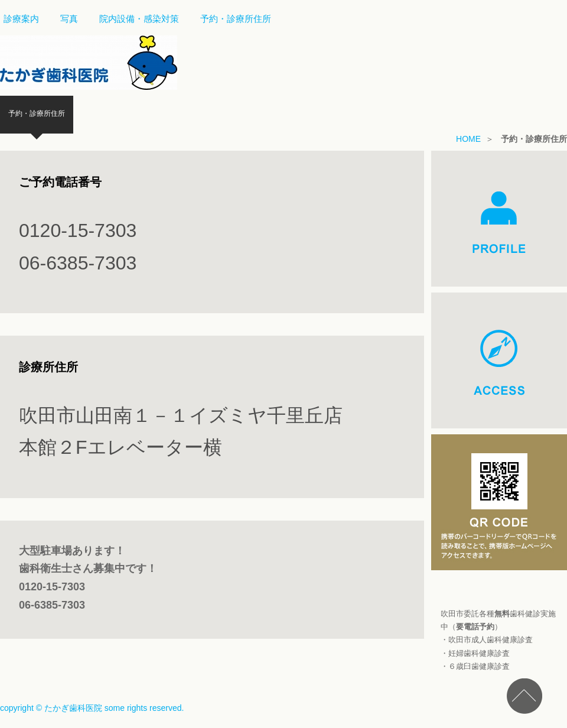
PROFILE (499, 219)
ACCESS (499, 360)
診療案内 (21, 19)
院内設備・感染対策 (139, 19)
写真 (69, 19)
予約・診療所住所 (236, 19)
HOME (468, 139)
